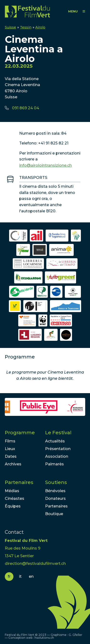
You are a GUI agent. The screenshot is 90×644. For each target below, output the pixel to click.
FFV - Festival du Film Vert (27, 11)
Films (10, 441)
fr (9, 576)
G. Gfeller (75, 635)
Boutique (54, 514)
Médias (12, 491)
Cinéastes (15, 498)
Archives (13, 464)
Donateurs (55, 498)
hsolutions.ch (44, 638)
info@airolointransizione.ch (45, 165)
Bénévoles (55, 491)
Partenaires (19, 482)
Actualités (55, 441)
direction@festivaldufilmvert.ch (35, 564)
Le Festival (58, 433)
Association (57, 456)
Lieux (10, 449)
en (31, 576)
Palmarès (54, 464)
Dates (11, 456)
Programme (20, 433)
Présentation (58, 449)
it (20, 576)
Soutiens (56, 482)
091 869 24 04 (26, 108)
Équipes (13, 506)
